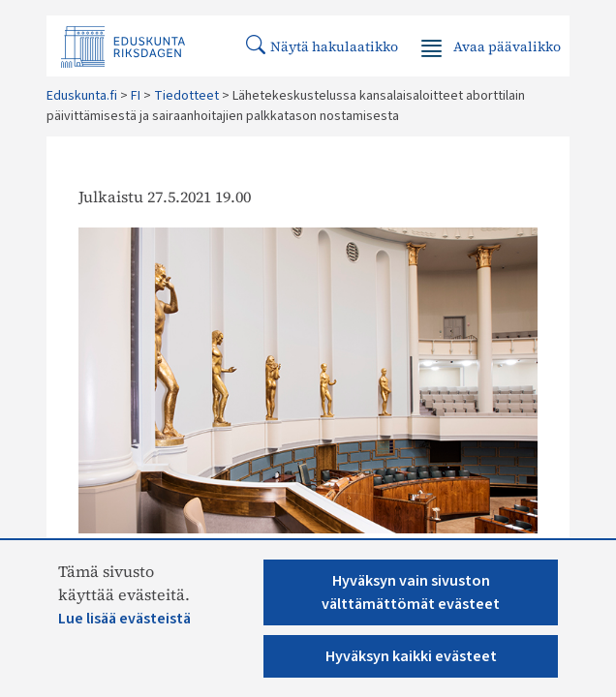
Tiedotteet (186, 96)
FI (136, 96)
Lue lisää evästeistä (124, 619)
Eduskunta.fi (82, 96)
